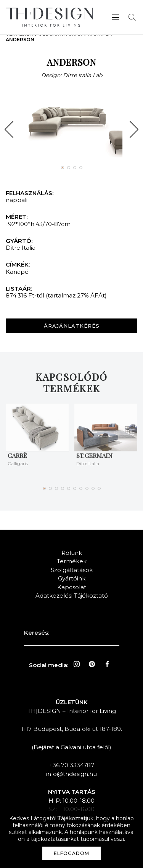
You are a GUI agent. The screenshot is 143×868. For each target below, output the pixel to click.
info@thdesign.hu (71, 774)
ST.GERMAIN (94, 455)
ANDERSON (20, 40)
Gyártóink (72, 578)
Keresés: (37, 633)
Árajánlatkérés (72, 326)
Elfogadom (71, 853)
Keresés (132, 17)
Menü (115, 17)
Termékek (72, 561)
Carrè (17, 455)
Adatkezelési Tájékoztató (72, 596)
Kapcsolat (72, 587)
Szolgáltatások (72, 570)
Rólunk (72, 553)
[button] (9, 129)
